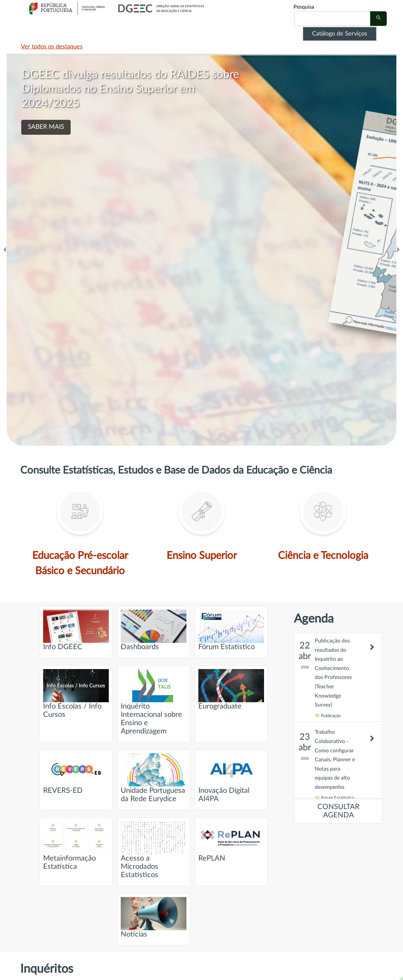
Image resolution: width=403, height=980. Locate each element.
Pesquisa (304, 7)
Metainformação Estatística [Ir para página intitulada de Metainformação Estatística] (76, 846)
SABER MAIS (46, 127)
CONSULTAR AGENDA (338, 811)
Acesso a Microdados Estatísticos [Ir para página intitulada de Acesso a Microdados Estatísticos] (154, 850)
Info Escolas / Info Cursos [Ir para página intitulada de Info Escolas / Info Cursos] (76, 694)
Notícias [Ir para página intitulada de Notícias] (154, 917)
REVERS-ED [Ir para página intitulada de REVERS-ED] (76, 774)
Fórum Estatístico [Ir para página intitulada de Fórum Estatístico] (231, 630)
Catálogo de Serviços (340, 34)
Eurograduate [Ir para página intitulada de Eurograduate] (231, 689)
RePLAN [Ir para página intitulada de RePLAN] (231, 841)
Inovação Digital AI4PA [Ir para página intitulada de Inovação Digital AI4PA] (231, 778)
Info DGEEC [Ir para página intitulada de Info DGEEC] (76, 630)
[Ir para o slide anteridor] (5, 250)
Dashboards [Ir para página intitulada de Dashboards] (154, 630)
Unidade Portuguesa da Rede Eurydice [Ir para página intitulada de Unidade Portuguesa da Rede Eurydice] (154, 778)
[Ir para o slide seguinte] (398, 250)
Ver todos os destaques (52, 47)
